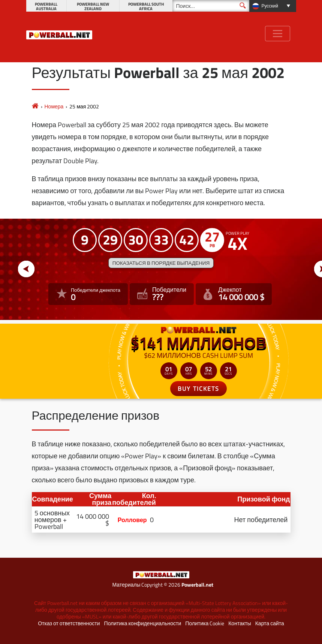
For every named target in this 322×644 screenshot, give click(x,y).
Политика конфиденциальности (143, 623)
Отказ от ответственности (69, 623)
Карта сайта (270, 623)
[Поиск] (211, 6)
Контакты (240, 623)
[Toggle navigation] (278, 34)
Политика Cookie (205, 623)
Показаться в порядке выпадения (161, 263)
